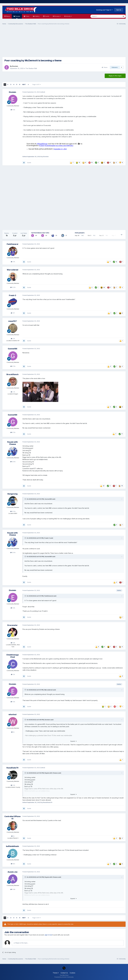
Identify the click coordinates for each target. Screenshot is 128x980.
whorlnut (13, 714)
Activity (69, 16)
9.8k (13, 643)
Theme (56, 973)
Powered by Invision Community (64, 977)
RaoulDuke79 (12, 768)
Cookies (72, 973)
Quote (29, 163)
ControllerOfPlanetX (12, 818)
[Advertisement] (64, 42)
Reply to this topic (115, 76)
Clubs (27, 16)
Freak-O (13, 295)
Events (47, 16)
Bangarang (13, 494)
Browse (57, 16)
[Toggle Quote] (25, 499)
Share (105, 67)
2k (13, 732)
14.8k (13, 889)
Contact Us (64, 973)
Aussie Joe (13, 872)
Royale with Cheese (13, 443)
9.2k (13, 785)
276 (13, 262)
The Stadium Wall (31, 68)
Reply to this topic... (21, 943)
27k (13, 339)
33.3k (13, 287)
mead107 (13, 321)
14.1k (13, 110)
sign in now (48, 935)
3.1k (13, 674)
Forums (18, 17)
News (8, 16)
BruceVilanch (13, 374)
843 (13, 864)
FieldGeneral (12, 244)
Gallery (37, 16)
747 (13, 313)
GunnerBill (13, 349)
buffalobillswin (13, 846)
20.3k (13, 511)
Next (24, 84)
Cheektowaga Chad (13, 656)
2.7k (13, 392)
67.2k (13, 366)
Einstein (15, 66)
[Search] (101, 16)
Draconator (12, 625)
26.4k (13, 462)
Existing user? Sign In (104, 10)
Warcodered (13, 270)
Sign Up (119, 10)
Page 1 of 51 (37, 84)
